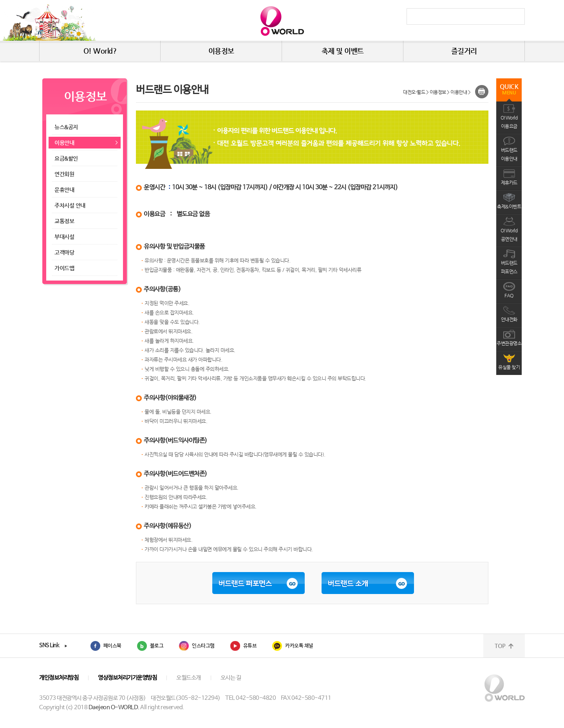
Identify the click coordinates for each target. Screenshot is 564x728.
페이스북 (112, 646)
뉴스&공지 (66, 127)
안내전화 (509, 319)
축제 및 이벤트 (343, 51)
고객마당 (65, 252)
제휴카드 (509, 183)
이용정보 (221, 51)
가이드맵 (65, 268)
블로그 (157, 646)
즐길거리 (464, 51)
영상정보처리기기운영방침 (127, 678)
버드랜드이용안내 (509, 154)
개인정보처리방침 (59, 678)
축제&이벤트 (509, 206)
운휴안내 (64, 190)
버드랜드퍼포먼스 (509, 267)
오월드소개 (189, 678)
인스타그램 (203, 646)
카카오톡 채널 (299, 646)
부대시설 (64, 237)
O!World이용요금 (509, 122)
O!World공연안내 (509, 235)
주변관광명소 (509, 343)
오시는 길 (231, 678)
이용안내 (64, 143)
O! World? (100, 51)
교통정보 (64, 221)
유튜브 (250, 646)
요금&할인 (67, 158)
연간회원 (64, 174)
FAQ (509, 295)
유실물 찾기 (509, 367)
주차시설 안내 (70, 205)
